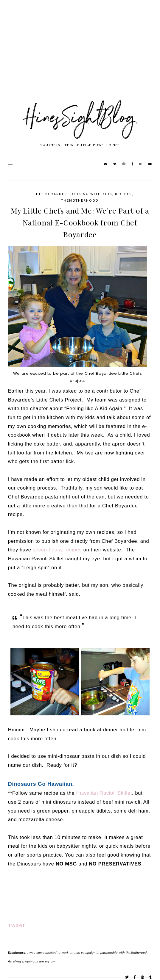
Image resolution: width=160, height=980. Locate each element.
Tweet (17, 925)
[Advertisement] (80, 57)
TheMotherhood (80, 200)
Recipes (124, 194)
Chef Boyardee (50, 194)
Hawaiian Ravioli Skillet (104, 793)
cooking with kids (91, 194)
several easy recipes (57, 550)
